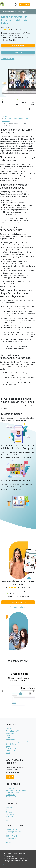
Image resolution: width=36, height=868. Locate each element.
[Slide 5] (23, 717)
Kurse (8, 735)
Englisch (9, 812)
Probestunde (10, 740)
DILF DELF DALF (11, 836)
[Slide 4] (20, 717)
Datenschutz (10, 751)
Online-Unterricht (12, 737)
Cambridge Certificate (14, 832)
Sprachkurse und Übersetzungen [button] (15, 12)
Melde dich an (24, 4)
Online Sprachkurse (13, 793)
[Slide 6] (27, 717)
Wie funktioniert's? (8, 59)
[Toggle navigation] (33, 4)
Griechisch (10, 816)
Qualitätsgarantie (12, 733)
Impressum (10, 755)
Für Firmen (10, 788)
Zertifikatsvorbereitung (14, 797)
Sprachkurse (10, 795)
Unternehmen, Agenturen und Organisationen (17, 743)
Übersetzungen (11, 748)
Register (10, 777)
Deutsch (9, 810)
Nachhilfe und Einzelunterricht (17, 790)
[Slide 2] (13, 717)
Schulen (9, 746)
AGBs (8, 753)
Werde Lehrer (18, 53)
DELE (8, 834)
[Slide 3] (16, 717)
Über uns (9, 729)
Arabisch (9, 808)
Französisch (10, 814)
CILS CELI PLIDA (11, 829)
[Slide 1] (9, 717)
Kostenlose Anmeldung (18, 46)
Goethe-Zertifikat (12, 838)
